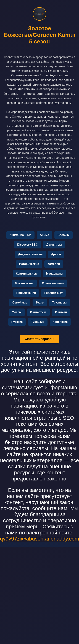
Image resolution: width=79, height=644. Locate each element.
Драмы (56, 254)
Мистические (24, 283)
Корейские (60, 322)
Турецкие (38, 322)
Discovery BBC (28, 245)
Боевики (64, 235)
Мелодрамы (55, 274)
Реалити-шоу (53, 293)
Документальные (30, 254)
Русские (17, 322)
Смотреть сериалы (39, 339)
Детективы (54, 245)
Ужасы (17, 312)
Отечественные (53, 283)
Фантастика (38, 312)
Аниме (44, 235)
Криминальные (27, 274)
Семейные (20, 303)
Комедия (54, 264)
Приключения (26, 293)
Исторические (29, 264)
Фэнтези (61, 312)
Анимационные (20, 235)
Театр (40, 303)
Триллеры (59, 303)
